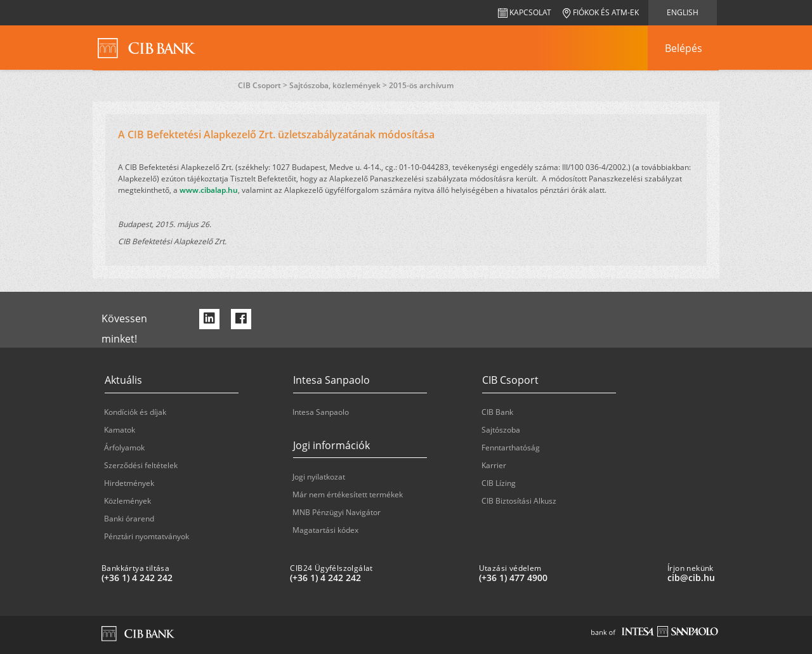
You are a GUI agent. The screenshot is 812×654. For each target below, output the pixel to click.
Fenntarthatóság (511, 448)
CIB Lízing (499, 483)
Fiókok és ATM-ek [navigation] (601, 12)
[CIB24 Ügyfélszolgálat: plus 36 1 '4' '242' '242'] (379, 578)
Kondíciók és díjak (135, 412)
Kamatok (120, 430)
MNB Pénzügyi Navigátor (337, 512)
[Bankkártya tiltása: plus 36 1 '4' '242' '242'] (191, 578)
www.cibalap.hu (209, 190)
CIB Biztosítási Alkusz (519, 501)
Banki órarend (129, 519)
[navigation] (683, 48)
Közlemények (128, 501)
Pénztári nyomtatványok (147, 536)
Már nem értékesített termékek (348, 494)
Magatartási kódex (325, 530)
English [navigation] (683, 12)
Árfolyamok (124, 448)
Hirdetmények (129, 483)
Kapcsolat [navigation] (525, 12)
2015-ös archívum (421, 85)
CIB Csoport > (264, 85)
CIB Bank (497, 412)
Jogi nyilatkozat (319, 477)
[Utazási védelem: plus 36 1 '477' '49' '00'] (568, 578)
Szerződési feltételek (141, 465)
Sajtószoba (501, 430)
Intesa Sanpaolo (321, 412)
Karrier (494, 465)
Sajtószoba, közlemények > (339, 85)
